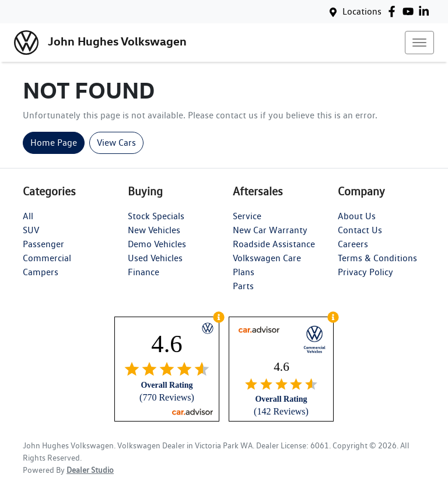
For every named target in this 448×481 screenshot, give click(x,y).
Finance (143, 272)
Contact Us (360, 230)
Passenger (43, 244)
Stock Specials (156, 216)
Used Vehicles (155, 258)
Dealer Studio (90, 470)
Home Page (54, 143)
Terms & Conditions (377, 258)
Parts (243, 286)
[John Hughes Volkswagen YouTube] (410, 11)
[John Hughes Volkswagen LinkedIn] (426, 11)
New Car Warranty (270, 230)
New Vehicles (154, 230)
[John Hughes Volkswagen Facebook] (394, 11)
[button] (419, 43)
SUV (31, 230)
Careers (353, 244)
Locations (362, 11)
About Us (357, 216)
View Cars (116, 143)
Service (247, 216)
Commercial (47, 258)
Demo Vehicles (157, 244)
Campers (41, 272)
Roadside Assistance (274, 244)
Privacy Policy (365, 272)
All (28, 216)
